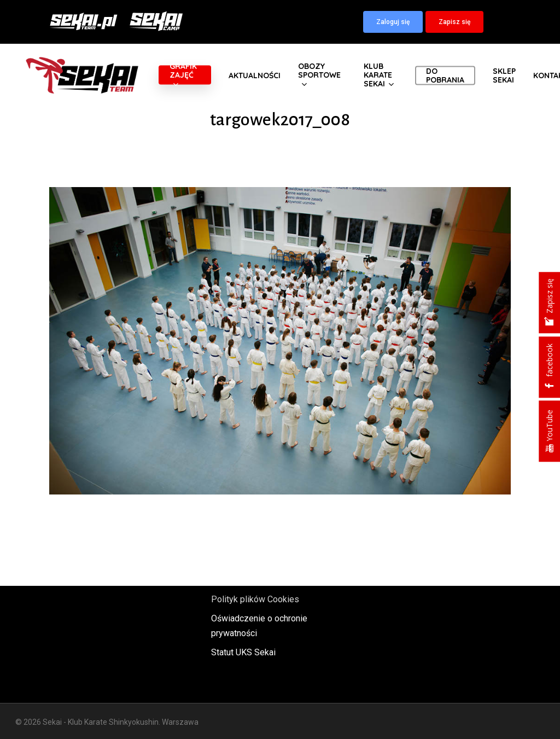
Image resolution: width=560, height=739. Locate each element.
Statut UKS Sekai (243, 652)
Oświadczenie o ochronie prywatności (259, 626)
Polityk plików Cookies (255, 599)
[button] (393, 22)
